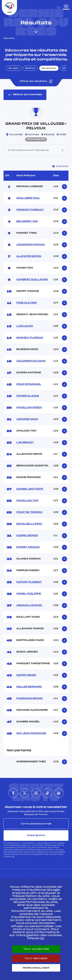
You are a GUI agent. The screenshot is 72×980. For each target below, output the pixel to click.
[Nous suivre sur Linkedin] (59, 793)
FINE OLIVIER (27, 303)
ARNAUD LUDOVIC (29, 605)
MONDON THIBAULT (30, 210)
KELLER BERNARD (29, 687)
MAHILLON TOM (27, 501)
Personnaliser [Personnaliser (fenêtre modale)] (36, 968)
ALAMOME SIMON (29, 256)
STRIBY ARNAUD (28, 547)
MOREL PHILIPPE (29, 594)
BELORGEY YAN (27, 221)
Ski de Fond (49, 68)
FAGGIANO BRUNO (30, 698)
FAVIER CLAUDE (28, 396)
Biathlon (30, 68)
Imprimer (60, 166)
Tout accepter (36, 949)
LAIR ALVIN (25, 326)
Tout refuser (36, 958)
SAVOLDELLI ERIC (29, 524)
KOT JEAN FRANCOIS (31, 733)
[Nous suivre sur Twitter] (25, 793)
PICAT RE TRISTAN (29, 512)
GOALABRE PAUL (28, 198)
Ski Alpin (14, 68)
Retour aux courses (25, 95)
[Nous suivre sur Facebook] (13, 793)
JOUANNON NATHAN (31, 245)
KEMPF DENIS (26, 675)
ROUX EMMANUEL (29, 384)
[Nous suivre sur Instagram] (36, 793)
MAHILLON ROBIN (29, 408)
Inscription (36, 835)
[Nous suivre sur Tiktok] (48, 793)
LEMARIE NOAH (27, 419)
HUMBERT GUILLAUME (32, 280)
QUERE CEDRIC (27, 536)
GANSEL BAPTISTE (30, 489)
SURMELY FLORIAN (30, 338)
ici (13, 857)
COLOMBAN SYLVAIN (31, 361)
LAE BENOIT (25, 443)
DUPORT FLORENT (29, 582)
